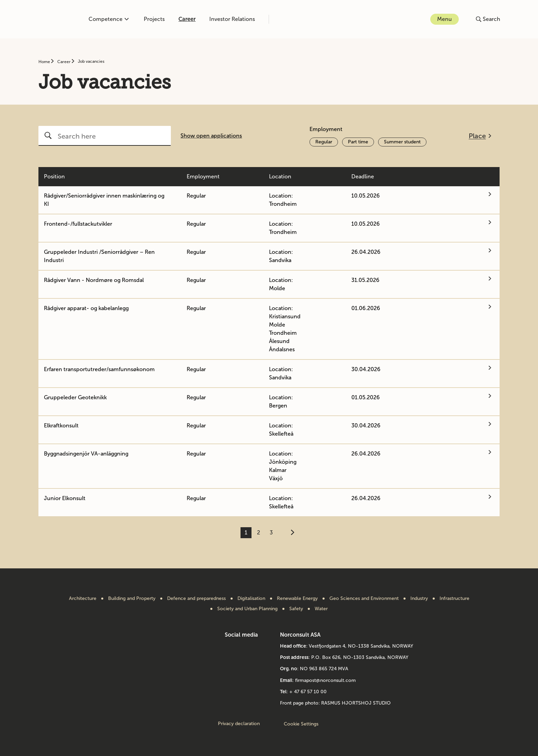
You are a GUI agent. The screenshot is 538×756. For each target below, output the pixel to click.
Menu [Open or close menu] (445, 19)
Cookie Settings (301, 724)
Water (321, 609)
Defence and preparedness (196, 599)
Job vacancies (91, 61)
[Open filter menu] (480, 136)
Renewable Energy (297, 599)
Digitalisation (251, 599)
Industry (419, 599)
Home (45, 62)
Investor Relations (232, 19)
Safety (296, 609)
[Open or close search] (488, 19)
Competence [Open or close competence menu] (109, 19)
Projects (154, 19)
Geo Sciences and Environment (364, 599)
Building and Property (132, 599)
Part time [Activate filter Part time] (358, 142)
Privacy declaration (239, 724)
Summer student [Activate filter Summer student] (402, 142)
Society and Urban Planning (247, 609)
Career (187, 19)
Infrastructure (454, 599)
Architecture (83, 599)
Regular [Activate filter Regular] (324, 142)
